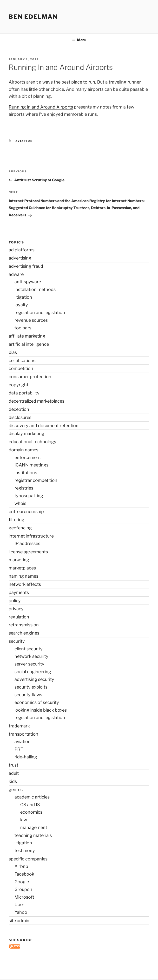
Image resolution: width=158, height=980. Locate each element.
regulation (19, 617)
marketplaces (22, 568)
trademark (19, 726)
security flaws (28, 695)
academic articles (32, 797)
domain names (23, 450)
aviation (24, 141)
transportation (23, 734)
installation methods (35, 289)
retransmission (24, 625)
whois (20, 503)
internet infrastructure (31, 536)
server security (29, 664)
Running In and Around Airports (41, 107)
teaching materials (33, 835)
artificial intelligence (29, 344)
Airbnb (21, 866)
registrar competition (36, 480)
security (17, 641)
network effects (25, 584)
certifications (22, 360)
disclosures (20, 417)
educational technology (33, 442)
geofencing (20, 528)
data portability (24, 393)
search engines (24, 633)
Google (22, 882)
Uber (19, 904)
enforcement (28, 457)
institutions (26, 473)
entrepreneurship (26, 511)
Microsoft (24, 897)
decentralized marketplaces (36, 401)
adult (14, 773)
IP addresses (27, 543)
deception (19, 409)
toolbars (23, 328)
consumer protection (30, 377)
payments (19, 592)
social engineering (33, 672)
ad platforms (22, 250)
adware (16, 274)
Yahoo (21, 912)
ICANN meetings (31, 465)
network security (31, 656)
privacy (16, 609)
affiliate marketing (27, 336)
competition (21, 368)
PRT (19, 749)
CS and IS (30, 805)
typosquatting (29, 496)
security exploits (31, 687)
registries (24, 488)
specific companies (28, 859)
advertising (20, 258)
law (24, 820)
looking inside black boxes (41, 710)
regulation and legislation (40, 312)
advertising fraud (26, 266)
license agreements (28, 552)
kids (13, 781)
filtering (16, 520)
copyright (19, 385)
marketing (19, 560)
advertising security (34, 679)
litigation (23, 297)
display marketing (26, 433)
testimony (25, 850)
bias (13, 352)
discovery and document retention (44, 426)
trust (13, 765)
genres (16, 789)
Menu (79, 40)
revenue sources (31, 320)
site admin (19, 921)
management (34, 827)
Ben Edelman (33, 17)
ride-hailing (26, 757)
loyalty (21, 305)
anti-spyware (28, 282)
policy (15, 601)
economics (31, 812)
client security (29, 649)
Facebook (24, 874)
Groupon (23, 889)
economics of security (37, 702)
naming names (23, 576)
